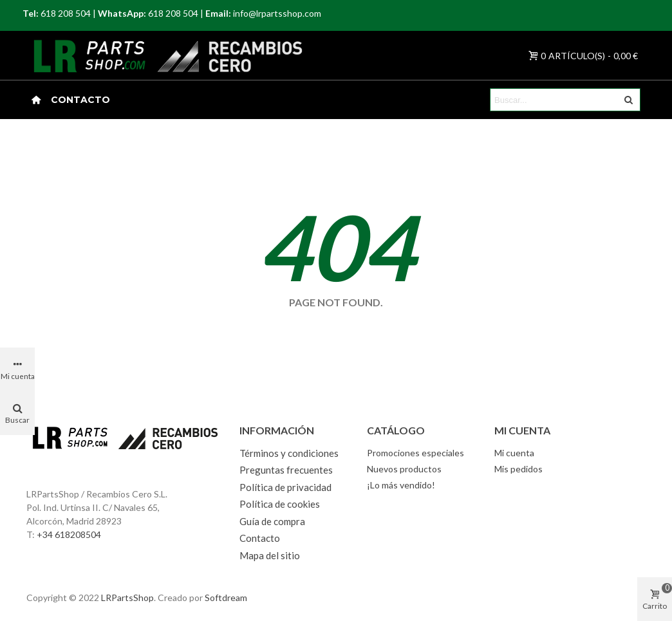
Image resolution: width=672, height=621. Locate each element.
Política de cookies (280, 504)
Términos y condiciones (289, 453)
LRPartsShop (127, 598)
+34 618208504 (69, 534)
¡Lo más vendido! (401, 485)
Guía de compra (272, 521)
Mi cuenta (514, 453)
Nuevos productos (404, 469)
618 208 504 (66, 13)
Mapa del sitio (270, 555)
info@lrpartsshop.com (277, 13)
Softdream (226, 598)
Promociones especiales (415, 453)
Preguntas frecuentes (286, 470)
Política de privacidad (285, 487)
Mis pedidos (518, 469)
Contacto (80, 100)
